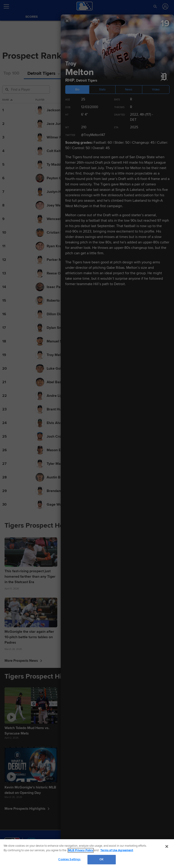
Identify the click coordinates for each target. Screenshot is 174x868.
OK (101, 859)
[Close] (167, 846)
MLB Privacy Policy (81, 850)
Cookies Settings (69, 859)
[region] (87, 854)
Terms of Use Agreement (117, 850)
